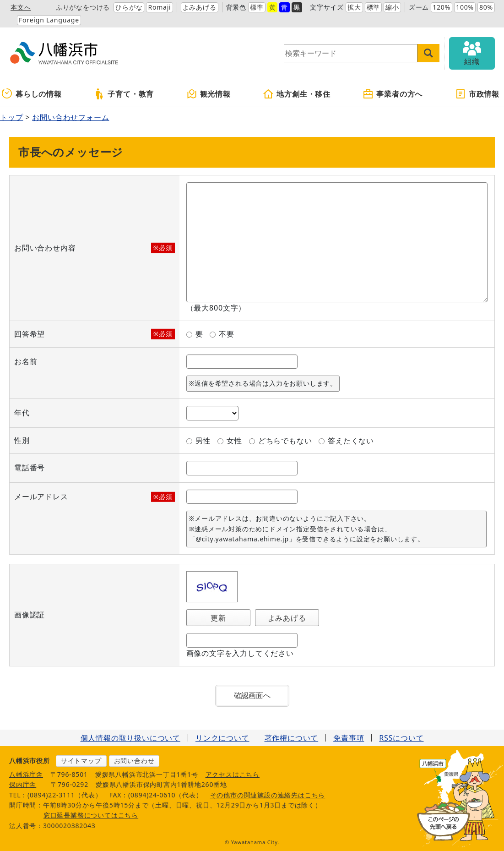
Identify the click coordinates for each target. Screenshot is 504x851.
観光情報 (209, 94)
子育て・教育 (124, 94)
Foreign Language (49, 20)
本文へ (21, 7)
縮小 (392, 7)
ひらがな (129, 7)
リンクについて (222, 738)
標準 (257, 7)
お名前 (26, 361)
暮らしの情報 (32, 94)
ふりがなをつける (83, 7)
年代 (22, 413)
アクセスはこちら (233, 774)
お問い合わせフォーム (70, 117)
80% (486, 7)
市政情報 (477, 94)
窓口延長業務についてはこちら (91, 815)
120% (442, 7)
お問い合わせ (134, 761)
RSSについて (401, 738)
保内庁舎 (23, 784)
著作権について (292, 738)
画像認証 (30, 615)
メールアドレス (41, 497)
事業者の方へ (393, 94)
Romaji (159, 7)
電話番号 (30, 468)
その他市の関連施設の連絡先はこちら (268, 795)
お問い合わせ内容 (45, 248)
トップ (11, 117)
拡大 (354, 7)
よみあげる (200, 7)
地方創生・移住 (297, 94)
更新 (218, 618)
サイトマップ (81, 761)
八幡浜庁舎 (26, 774)
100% (465, 7)
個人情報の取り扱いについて (130, 738)
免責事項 (349, 738)
